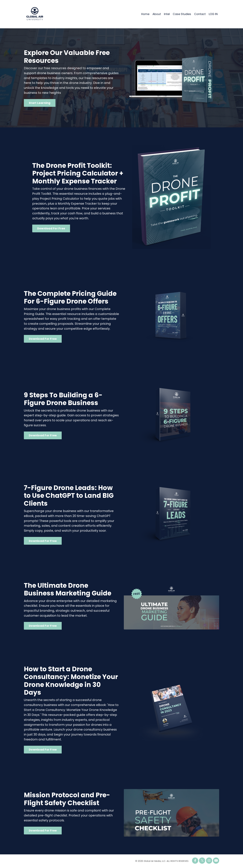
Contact (200, 14)
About (157, 14)
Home (145, 14)
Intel (167, 14)
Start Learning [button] (40, 103)
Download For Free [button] (51, 229)
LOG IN (213, 14)
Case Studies (182, 14)
